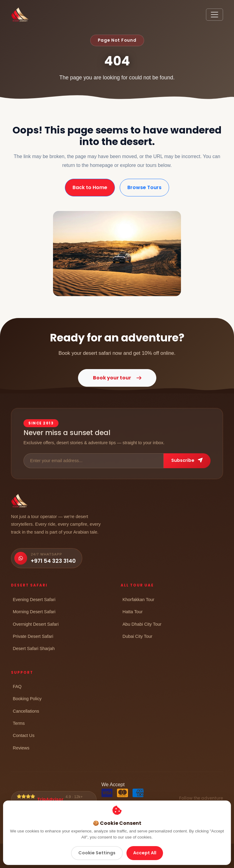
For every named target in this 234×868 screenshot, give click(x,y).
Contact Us (24, 735)
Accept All (145, 853)
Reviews (21, 748)
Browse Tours (144, 187)
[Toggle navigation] (214, 15)
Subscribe (187, 460)
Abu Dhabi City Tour (142, 624)
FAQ (17, 686)
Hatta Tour (133, 612)
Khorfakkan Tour (138, 599)
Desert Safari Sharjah (34, 648)
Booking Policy (27, 699)
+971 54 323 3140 (53, 561)
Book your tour (117, 378)
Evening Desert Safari (34, 599)
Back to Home (90, 187)
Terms (19, 723)
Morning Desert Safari (34, 612)
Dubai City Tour (137, 636)
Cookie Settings (97, 853)
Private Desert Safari (33, 636)
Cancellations (26, 711)
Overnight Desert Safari (36, 624)
